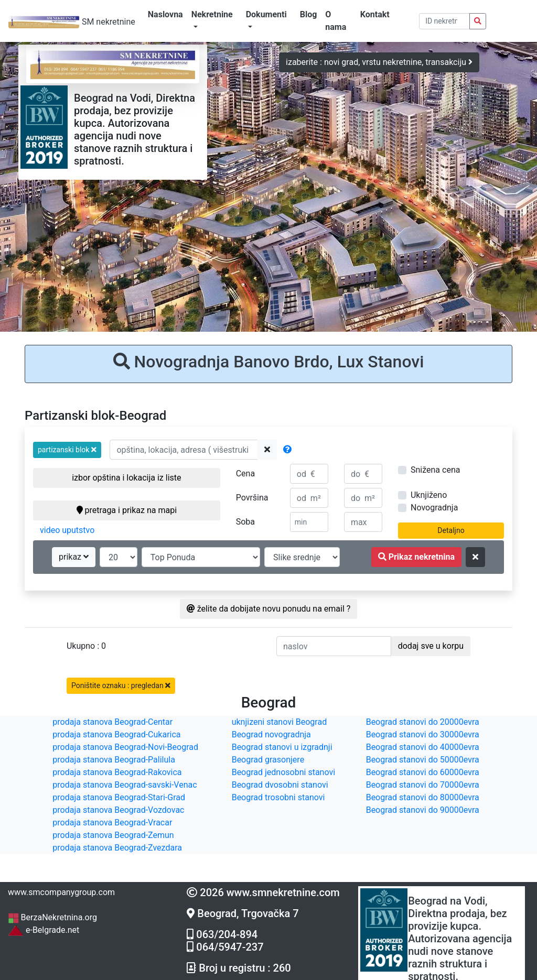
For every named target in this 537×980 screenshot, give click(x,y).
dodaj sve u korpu (431, 646)
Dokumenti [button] (266, 14)
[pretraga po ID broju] (445, 21)
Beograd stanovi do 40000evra (423, 747)
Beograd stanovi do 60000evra (423, 772)
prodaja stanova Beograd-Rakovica (117, 772)
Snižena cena (435, 470)
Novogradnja (434, 508)
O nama (336, 21)
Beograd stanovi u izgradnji (282, 747)
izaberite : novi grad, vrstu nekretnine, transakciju (379, 62)
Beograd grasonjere (268, 760)
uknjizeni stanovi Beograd (280, 722)
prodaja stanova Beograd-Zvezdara (117, 848)
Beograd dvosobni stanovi (280, 785)
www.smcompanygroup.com (61, 892)
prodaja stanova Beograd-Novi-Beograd (125, 747)
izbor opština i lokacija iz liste (126, 478)
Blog (309, 14)
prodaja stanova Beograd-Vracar (112, 823)
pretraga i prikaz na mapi (127, 510)
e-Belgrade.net (44, 930)
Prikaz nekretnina (416, 557)
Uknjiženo (429, 495)
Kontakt (375, 14)
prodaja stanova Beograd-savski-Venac (125, 785)
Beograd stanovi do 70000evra (423, 785)
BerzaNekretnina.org (52, 917)
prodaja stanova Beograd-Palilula (114, 760)
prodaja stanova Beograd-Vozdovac (118, 810)
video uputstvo (67, 530)
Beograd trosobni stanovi (278, 797)
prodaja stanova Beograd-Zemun (113, 835)
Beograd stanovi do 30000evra (423, 734)
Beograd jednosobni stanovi (283, 772)
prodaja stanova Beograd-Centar (112, 722)
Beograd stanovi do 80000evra (423, 797)
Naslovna (165, 14)
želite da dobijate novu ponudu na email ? (269, 609)
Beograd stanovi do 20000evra (423, 722)
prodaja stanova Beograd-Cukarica (116, 734)
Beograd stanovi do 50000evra (423, 760)
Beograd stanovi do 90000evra (423, 810)
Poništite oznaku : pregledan (121, 685)
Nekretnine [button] (212, 14)
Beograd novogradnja (271, 734)
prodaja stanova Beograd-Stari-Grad (119, 797)
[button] (67, 450)
